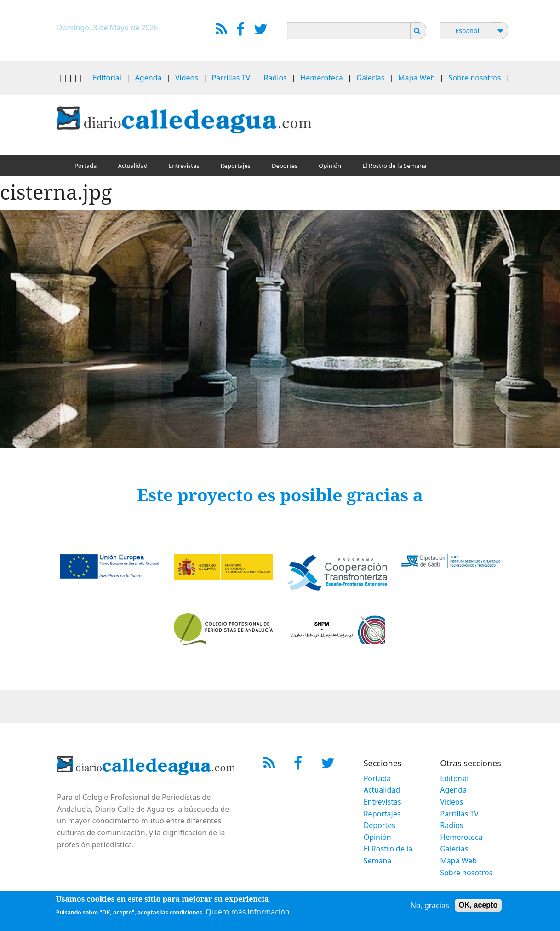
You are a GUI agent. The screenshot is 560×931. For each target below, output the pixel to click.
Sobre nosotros (475, 78)
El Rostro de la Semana (394, 166)
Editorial (107, 78)
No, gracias (430, 907)
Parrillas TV (231, 78)
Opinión (330, 166)
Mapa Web (417, 78)
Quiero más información (248, 914)
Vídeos (187, 78)
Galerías (370, 78)
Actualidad (133, 166)
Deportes (285, 166)
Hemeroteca (321, 78)
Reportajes (235, 166)
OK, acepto (478, 907)
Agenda (149, 78)
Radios (275, 78)
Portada (86, 166)
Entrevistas (184, 166)
